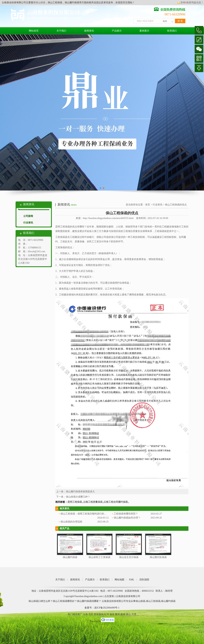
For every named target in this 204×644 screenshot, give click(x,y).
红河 (106, 614)
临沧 (112, 614)
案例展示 (144, 31)
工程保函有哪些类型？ (126, 514)
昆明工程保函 (75, 502)
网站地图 (119, 580)
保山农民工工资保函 (99, 557)
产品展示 (117, 31)
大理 (134, 614)
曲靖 (123, 614)
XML (132, 580)
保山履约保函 (70, 557)
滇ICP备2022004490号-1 (107, 608)
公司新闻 (28, 216)
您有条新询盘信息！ (190, 3)
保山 (128, 614)
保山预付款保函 (158, 557)
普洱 (117, 614)
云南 (85, 614)
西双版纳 (99, 614)
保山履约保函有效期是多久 (80, 492)
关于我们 (61, 31)
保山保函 (40, 3)
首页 (148, 205)
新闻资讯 (89, 31)
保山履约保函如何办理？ (127, 518)
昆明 (91, 614)
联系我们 (172, 31)
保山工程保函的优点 (176, 205)
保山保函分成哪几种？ (78, 497)
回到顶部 (144, 580)
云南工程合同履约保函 (116, 502)
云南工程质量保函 (93, 502)
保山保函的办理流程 (71, 522)
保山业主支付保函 (129, 557)
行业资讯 (28, 223)
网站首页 (34, 31)
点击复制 (109, 596)
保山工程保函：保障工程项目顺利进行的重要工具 (87, 514)
